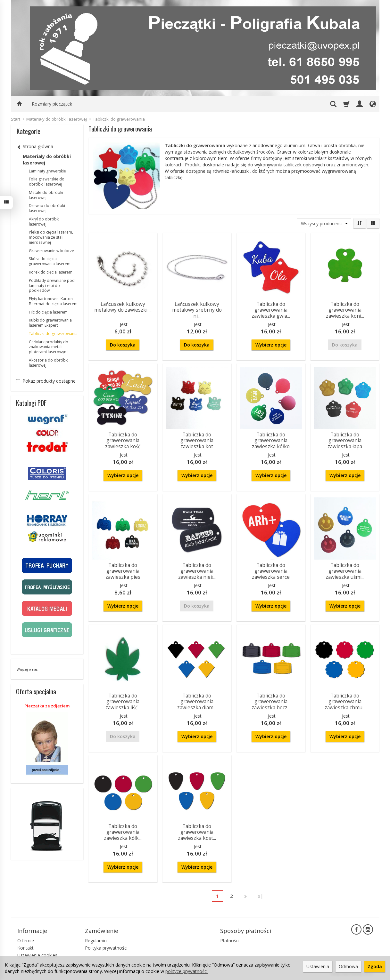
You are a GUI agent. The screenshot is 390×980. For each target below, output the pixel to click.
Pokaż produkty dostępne (46, 381)
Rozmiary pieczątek (52, 104)
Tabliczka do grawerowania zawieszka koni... (345, 310)
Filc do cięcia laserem (48, 312)
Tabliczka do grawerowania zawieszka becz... (271, 702)
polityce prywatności (187, 971)
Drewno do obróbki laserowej (47, 208)
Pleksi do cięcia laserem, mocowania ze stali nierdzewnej (51, 237)
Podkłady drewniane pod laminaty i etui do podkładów (52, 286)
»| (261, 896)
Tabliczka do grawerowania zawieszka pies (123, 571)
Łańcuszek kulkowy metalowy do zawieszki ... (123, 307)
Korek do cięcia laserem (51, 272)
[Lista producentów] (324, 224)
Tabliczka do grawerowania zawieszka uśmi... (345, 571)
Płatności (230, 940)
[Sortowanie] (360, 223)
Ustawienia (318, 966)
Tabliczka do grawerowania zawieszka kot (197, 441)
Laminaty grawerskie (47, 171)
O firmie (26, 940)
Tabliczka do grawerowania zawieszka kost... (197, 832)
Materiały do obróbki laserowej (47, 159)
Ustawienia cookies (37, 955)
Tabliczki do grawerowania (53, 334)
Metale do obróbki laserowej (46, 195)
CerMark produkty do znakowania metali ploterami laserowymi (49, 347)
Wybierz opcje (271, 345)
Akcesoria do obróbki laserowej (49, 363)
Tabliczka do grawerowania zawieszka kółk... (123, 832)
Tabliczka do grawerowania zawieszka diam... (197, 702)
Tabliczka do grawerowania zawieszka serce (271, 571)
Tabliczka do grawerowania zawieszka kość (123, 441)
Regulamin (96, 940)
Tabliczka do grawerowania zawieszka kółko (271, 441)
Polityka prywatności (106, 948)
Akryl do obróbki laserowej (44, 222)
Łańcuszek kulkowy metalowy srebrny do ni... (197, 310)
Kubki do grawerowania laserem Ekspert (50, 323)
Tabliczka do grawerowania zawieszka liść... (123, 702)
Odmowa (348, 966)
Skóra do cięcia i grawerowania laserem (50, 261)
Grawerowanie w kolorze (51, 251)
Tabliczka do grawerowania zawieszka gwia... (271, 310)
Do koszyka (123, 345)
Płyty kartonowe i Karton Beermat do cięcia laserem (53, 301)
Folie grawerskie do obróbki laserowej (47, 182)
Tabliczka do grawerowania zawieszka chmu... (345, 702)
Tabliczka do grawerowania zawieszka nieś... (197, 571)
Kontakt (25, 948)
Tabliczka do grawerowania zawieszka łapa (345, 441)
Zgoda (375, 966)
